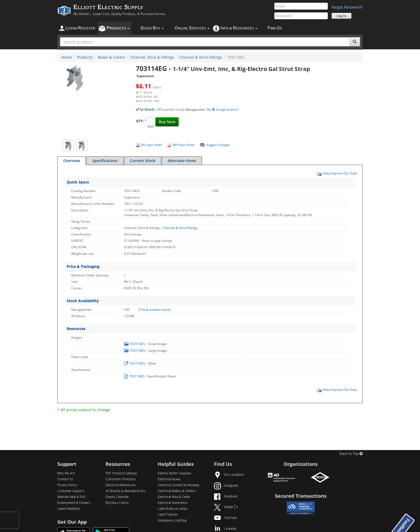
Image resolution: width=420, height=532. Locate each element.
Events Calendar (117, 497)
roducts (118, 28)
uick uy (152, 28)
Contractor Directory (121, 479)
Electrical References (121, 485)
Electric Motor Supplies (175, 474)
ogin (80, 28)
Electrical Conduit (179, 485)
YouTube (225, 518)
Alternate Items (182, 161)
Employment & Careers (74, 503)
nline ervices (192, 28)
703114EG (135, 344)
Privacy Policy (67, 485)
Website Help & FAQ (71, 497)
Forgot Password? (347, 7)
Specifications (105, 161)
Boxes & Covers (111, 57)
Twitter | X (226, 507)
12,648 (129, 316)
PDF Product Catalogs (121, 474)
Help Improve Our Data (336, 173)
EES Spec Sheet (151, 145)
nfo (239, 28)
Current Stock (143, 161)
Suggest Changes (218, 145)
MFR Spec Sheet (183, 145)
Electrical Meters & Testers (177, 491)
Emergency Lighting (172, 521)
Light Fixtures (168, 515)
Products (85, 57)
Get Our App (72, 522)
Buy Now (167, 122)
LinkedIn (225, 529)
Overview (72, 161)
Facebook (226, 497)
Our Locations (229, 475)
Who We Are (66, 474)
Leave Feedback (69, 509)
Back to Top (351, 454)
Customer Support (71, 491)
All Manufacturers (125, 491)
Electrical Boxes (169, 479)
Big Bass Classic (117, 503)
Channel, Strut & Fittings (152, 57)
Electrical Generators (173, 503)
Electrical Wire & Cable (174, 497)
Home (67, 57)
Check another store (155, 310)
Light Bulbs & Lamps (173, 509)
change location (225, 109)
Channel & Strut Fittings (201, 57)
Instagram (226, 486)
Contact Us (65, 479)
